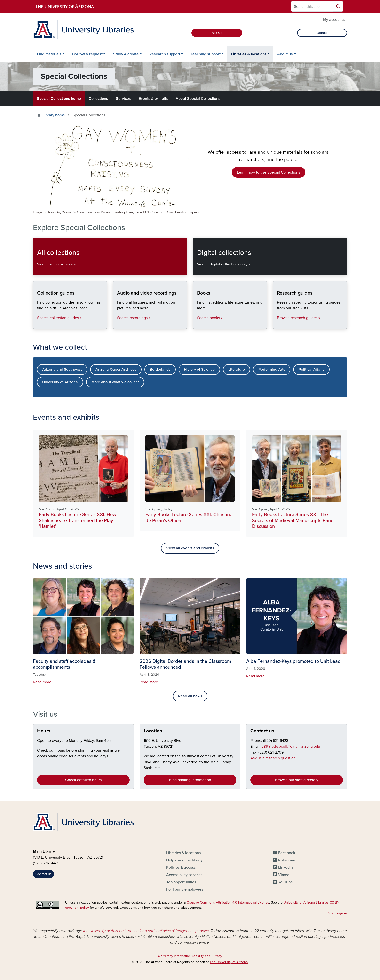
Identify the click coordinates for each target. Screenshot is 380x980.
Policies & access (181, 868)
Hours (44, 731)
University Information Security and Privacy (190, 956)
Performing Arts (272, 370)
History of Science (199, 370)
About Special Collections (198, 99)
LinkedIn (285, 868)
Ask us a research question (273, 758)
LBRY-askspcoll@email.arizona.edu (291, 747)
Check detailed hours (83, 780)
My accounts (334, 20)
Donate (322, 33)
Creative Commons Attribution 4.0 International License (228, 903)
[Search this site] (312, 6)
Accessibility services (184, 875)
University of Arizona (60, 382)
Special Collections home (59, 99)
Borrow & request (87, 54)
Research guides (277, 325)
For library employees (185, 889)
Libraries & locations (249, 54)
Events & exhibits (153, 99)
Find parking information (190, 780)
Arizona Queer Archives (116, 370)
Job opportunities (181, 882)
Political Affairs (311, 370)
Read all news (190, 696)
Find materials (49, 54)
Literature (237, 370)
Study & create (126, 54)
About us (285, 54)
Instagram (287, 860)
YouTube (285, 882)
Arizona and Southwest (62, 370)
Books (197, 325)
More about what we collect (115, 382)
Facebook (287, 853)
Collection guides (37, 325)
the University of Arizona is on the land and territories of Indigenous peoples (146, 931)
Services (123, 99)
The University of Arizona (229, 962)
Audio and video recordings (117, 325)
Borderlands (160, 370)
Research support (165, 54)
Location (153, 731)
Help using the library (184, 860)
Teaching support (206, 54)
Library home (54, 115)
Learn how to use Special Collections (269, 172)
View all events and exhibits (190, 548)
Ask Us (217, 33)
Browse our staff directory (297, 780)
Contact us (262, 731)
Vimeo (284, 875)
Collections (98, 99)
